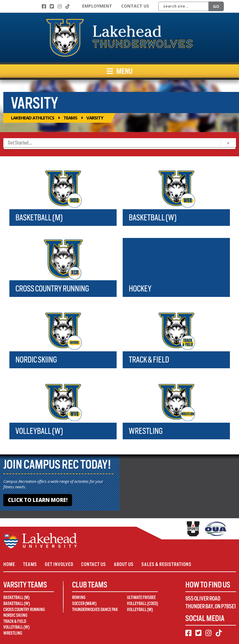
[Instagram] (60, 6)
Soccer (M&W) (84, 603)
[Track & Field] (176, 330)
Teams (70, 118)
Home (9, 564)
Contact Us (135, 6)
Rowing (79, 597)
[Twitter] (52, 6)
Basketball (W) (153, 218)
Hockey (140, 289)
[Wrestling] (176, 402)
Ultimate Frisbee (141, 597)
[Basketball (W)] (176, 188)
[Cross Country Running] (63, 259)
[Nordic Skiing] (63, 330)
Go (216, 6)
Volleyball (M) (140, 610)
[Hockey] (176, 259)
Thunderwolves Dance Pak (95, 610)
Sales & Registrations (166, 564)
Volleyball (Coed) (142, 603)
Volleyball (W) (39, 431)
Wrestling (146, 431)
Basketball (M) (39, 218)
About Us (124, 564)
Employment (97, 6)
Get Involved (59, 564)
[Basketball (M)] (63, 188)
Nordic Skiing (36, 360)
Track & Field (149, 360)
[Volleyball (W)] (63, 402)
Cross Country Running (52, 289)
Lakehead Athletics (33, 118)
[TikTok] (68, 6)
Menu (120, 71)
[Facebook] (44, 6)
